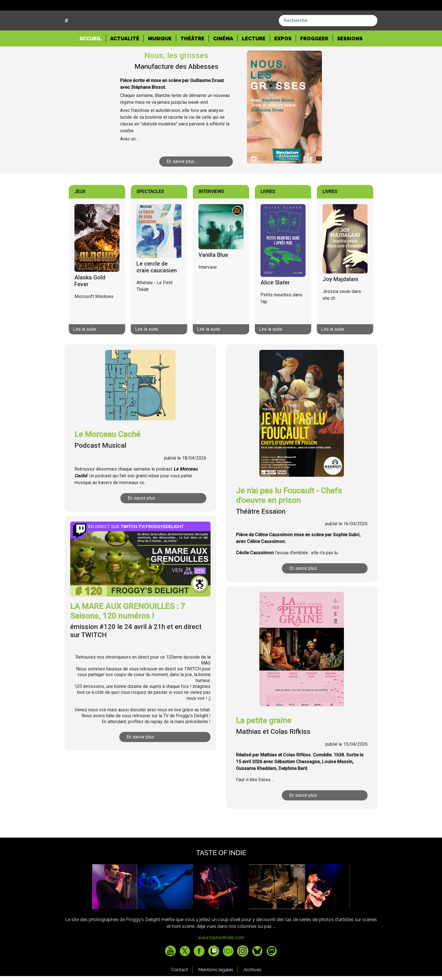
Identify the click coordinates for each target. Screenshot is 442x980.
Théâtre (192, 60)
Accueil (93, 59)
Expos (283, 60)
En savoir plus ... (183, 183)
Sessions (350, 60)
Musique (160, 60)
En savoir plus (142, 519)
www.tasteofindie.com (221, 959)
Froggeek (314, 60)
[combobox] (328, 42)
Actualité (125, 60)
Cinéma (223, 60)
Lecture (254, 60)
